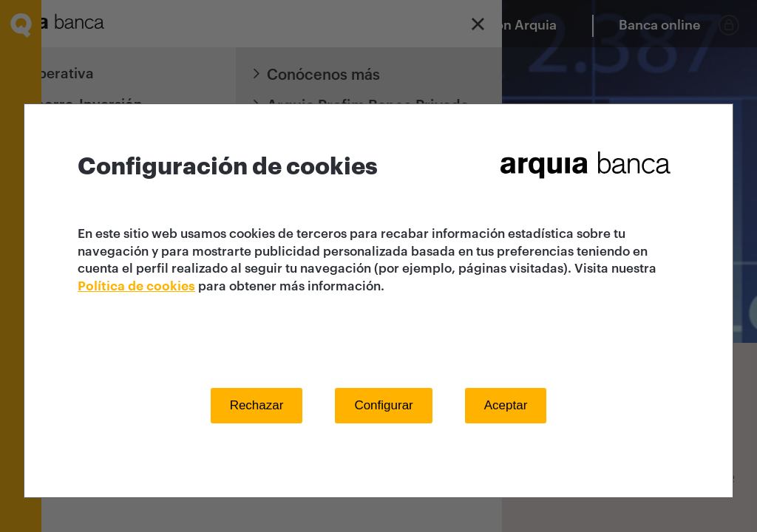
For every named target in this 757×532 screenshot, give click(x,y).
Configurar (383, 405)
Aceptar (506, 405)
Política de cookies (136, 286)
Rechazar (257, 405)
